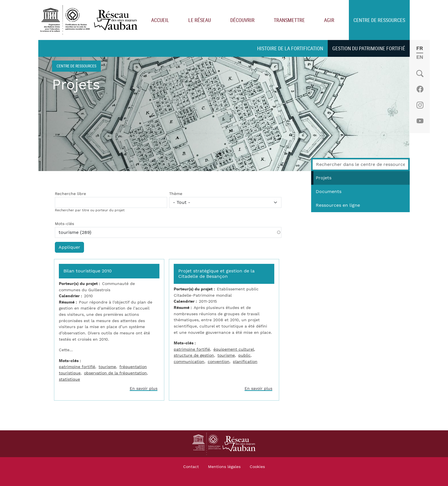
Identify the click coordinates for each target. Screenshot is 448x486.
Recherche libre (70, 194)
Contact (191, 467)
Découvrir (242, 20)
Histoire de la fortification (290, 48)
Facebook (420, 89)
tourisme (107, 367)
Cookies (257, 467)
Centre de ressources (379, 20)
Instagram (420, 105)
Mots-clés (64, 224)
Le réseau (200, 20)
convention (219, 362)
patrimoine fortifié (77, 367)
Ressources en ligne (338, 205)
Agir (329, 20)
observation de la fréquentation (115, 373)
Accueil (160, 20)
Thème (176, 194)
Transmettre (289, 20)
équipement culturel (234, 349)
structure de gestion (194, 355)
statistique (69, 379)
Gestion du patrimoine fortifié (369, 48)
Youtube (420, 121)
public (244, 355)
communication (189, 362)
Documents (329, 192)
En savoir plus (144, 388)
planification (245, 362)
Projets (324, 178)
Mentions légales (224, 467)
